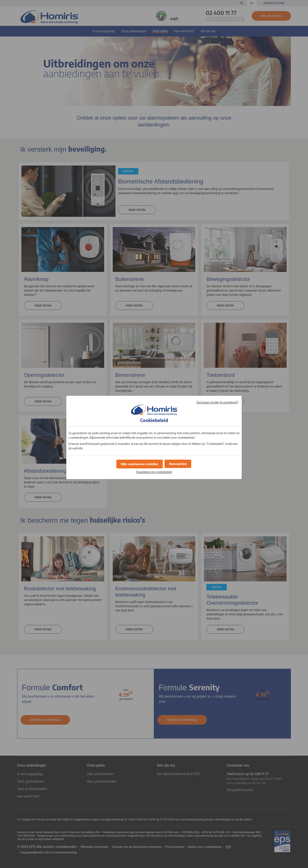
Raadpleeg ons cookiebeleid (154, 471)
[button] (178, 463)
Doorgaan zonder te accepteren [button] (217, 402)
